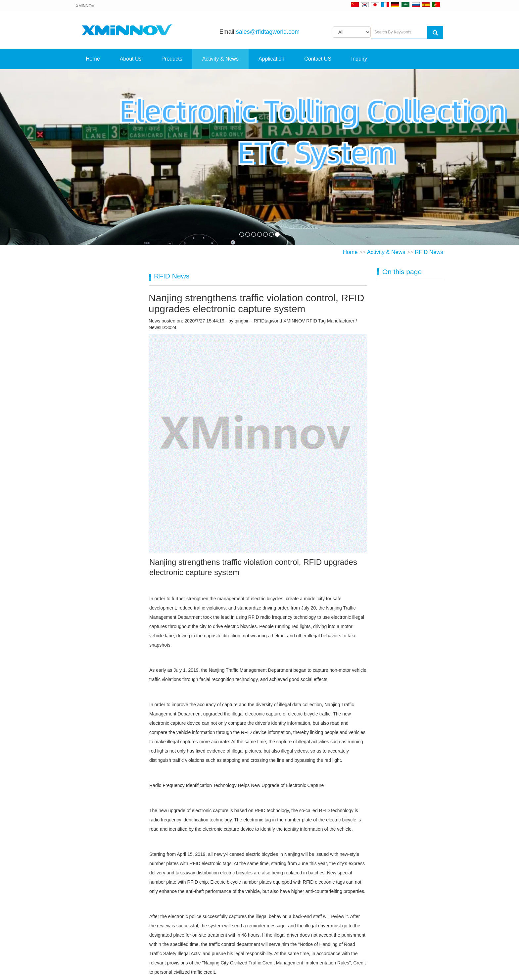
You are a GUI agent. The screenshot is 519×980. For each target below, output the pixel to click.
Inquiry (359, 59)
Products (172, 59)
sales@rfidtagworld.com (268, 32)
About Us (131, 59)
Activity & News (220, 59)
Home (93, 59)
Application (271, 59)
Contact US (318, 59)
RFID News (429, 252)
